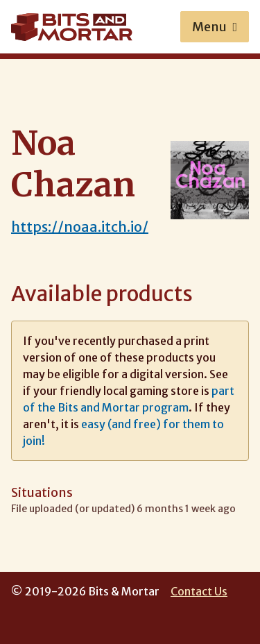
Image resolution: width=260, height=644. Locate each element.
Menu (215, 27)
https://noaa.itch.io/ (80, 227)
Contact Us (199, 591)
